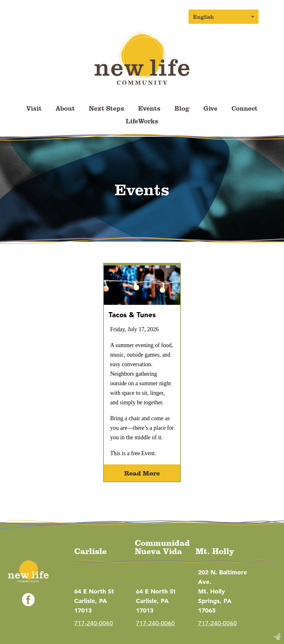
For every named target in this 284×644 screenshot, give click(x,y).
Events (149, 108)
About (65, 108)
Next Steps (106, 108)
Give (210, 108)
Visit (34, 108)
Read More (142, 473)
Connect (245, 108)
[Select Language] (224, 17)
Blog (182, 108)
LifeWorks (142, 121)
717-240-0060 (94, 623)
